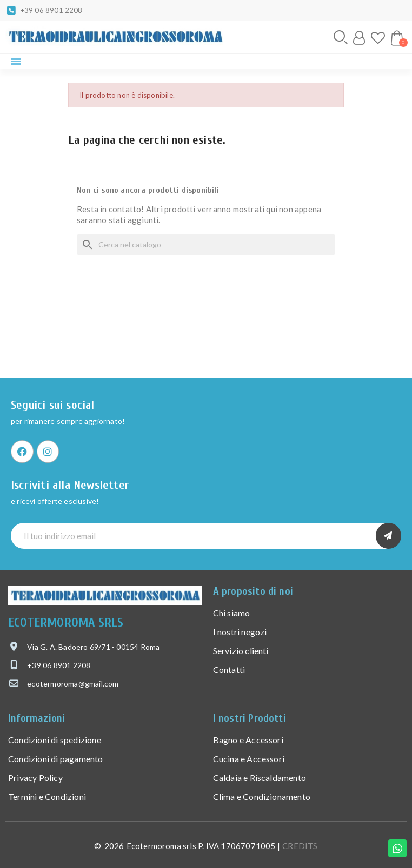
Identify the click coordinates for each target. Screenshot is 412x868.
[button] (341, 37)
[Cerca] (206, 245)
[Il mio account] (359, 38)
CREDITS (300, 846)
